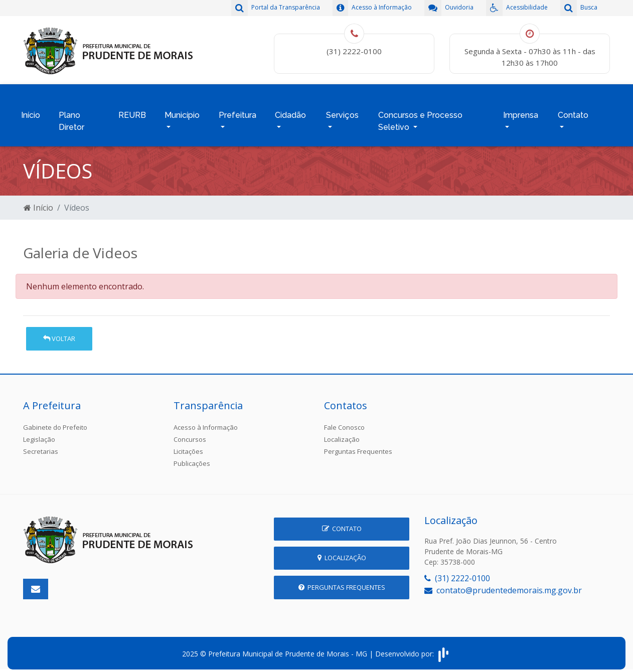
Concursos (190, 434)
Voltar (59, 333)
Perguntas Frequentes (358, 446)
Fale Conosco (344, 422)
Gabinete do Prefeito (55, 422)
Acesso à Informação (206, 422)
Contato (573, 113)
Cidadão (290, 113)
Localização (342, 434)
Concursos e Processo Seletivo (420, 119)
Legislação (39, 434)
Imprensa (521, 113)
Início (31, 113)
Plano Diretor (71, 119)
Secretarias (41, 446)
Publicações (192, 458)
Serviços (342, 113)
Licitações (188, 446)
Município (182, 113)
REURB (132, 113)
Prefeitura (238, 113)
